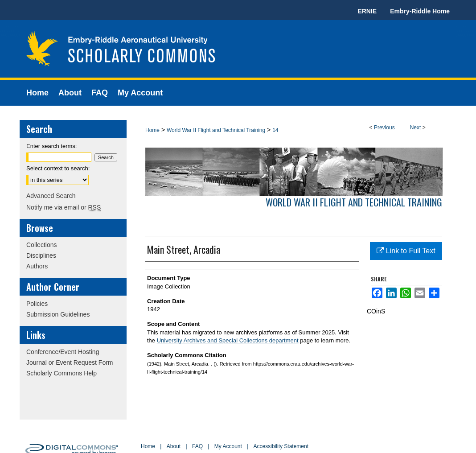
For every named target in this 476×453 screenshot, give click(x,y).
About (174, 446)
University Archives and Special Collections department (228, 340)
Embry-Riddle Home (420, 11)
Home (152, 130)
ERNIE (367, 11)
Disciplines (41, 255)
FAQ (197, 446)
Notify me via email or (64, 207)
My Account (228, 446)
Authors (37, 266)
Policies (37, 304)
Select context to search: (58, 168)
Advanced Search (51, 196)
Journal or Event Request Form (70, 362)
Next (416, 128)
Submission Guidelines (58, 314)
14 (275, 130)
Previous (384, 128)
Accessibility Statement (281, 446)
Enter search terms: (51, 146)
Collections (41, 245)
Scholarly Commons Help (62, 373)
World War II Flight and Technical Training (216, 130)
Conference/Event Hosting (63, 352)
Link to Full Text (406, 251)
